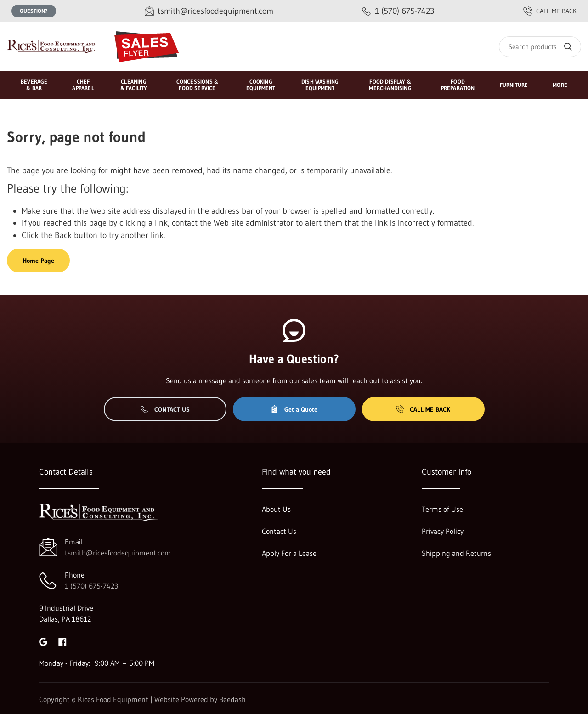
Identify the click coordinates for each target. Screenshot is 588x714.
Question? (34, 11)
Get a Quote (294, 409)
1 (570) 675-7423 (91, 586)
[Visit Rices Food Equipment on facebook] (62, 641)
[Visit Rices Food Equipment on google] (43, 641)
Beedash (232, 699)
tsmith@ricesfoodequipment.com (118, 553)
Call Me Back (423, 409)
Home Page (38, 261)
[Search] (540, 47)
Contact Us (165, 409)
